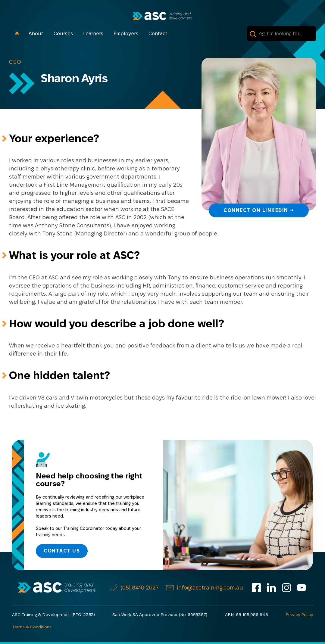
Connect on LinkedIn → (259, 210)
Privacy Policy (299, 614)
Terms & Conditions (32, 627)
